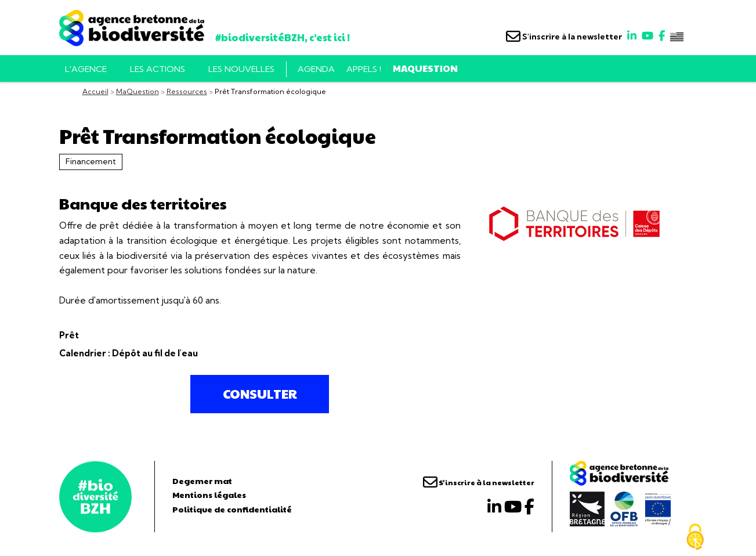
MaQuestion (425, 68)
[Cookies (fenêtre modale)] (695, 537)
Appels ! (364, 69)
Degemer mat (202, 481)
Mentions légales (209, 494)
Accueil (95, 91)
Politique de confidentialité (232, 509)
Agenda (316, 69)
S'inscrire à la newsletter (564, 37)
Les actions (158, 69)
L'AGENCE (86, 69)
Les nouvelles (241, 69)
